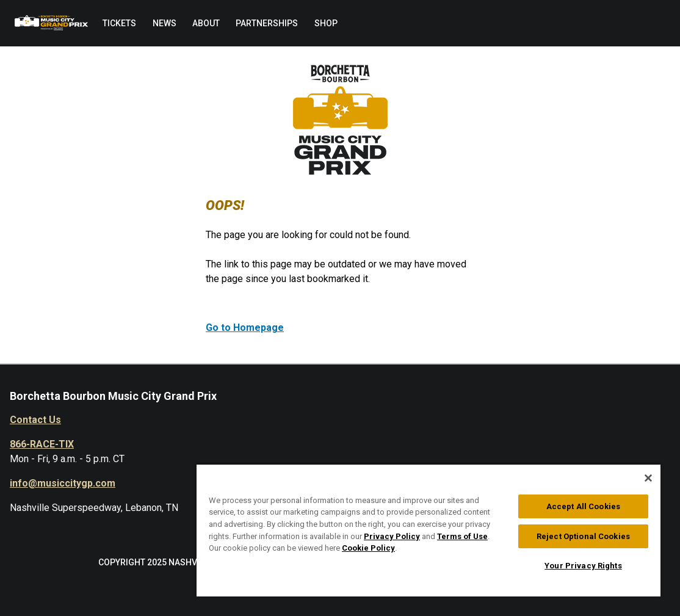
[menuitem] (119, 23)
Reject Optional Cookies (583, 536)
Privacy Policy (392, 536)
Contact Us (35, 420)
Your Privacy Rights (583, 566)
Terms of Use (462, 536)
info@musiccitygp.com (63, 483)
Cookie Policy (368, 548)
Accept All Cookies (583, 506)
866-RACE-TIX (42, 444)
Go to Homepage (245, 328)
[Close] (648, 478)
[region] (429, 530)
